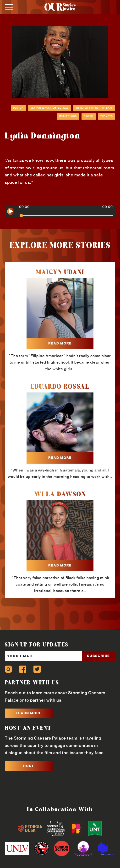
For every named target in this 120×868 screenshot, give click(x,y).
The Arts (107, 116)
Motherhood (68, 116)
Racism (89, 116)
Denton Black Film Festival (49, 108)
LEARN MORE (29, 713)
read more (60, 343)
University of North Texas (94, 108)
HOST (29, 766)
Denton (18, 108)
